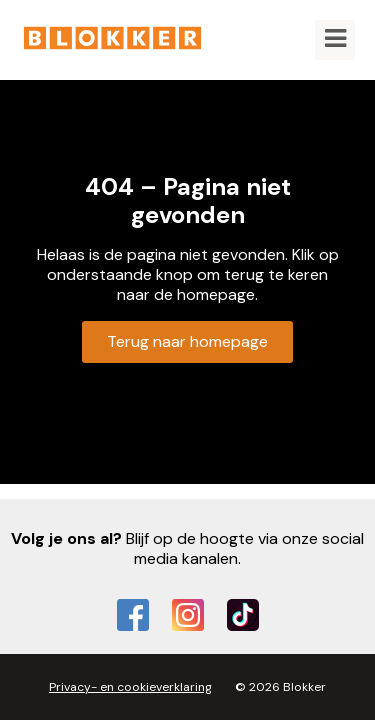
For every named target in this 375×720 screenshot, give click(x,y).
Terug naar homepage (187, 341)
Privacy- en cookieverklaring (130, 687)
